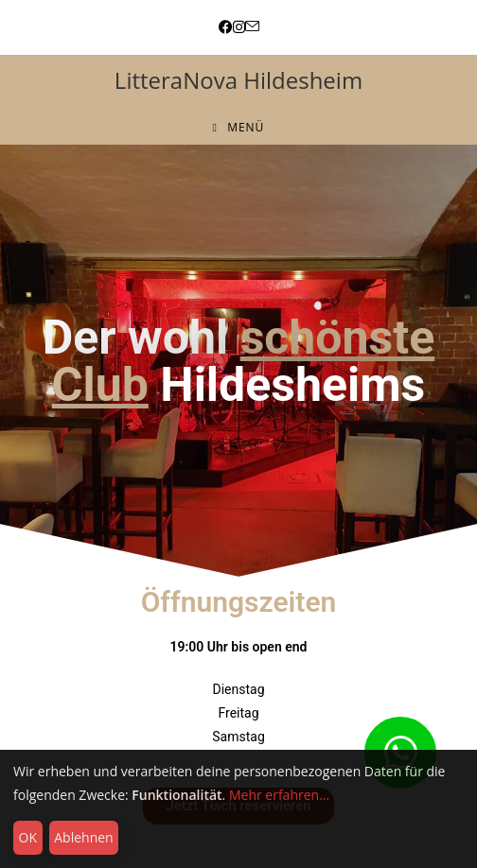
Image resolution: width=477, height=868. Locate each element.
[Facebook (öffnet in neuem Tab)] (226, 27)
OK (28, 837)
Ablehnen (83, 837)
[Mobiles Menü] (239, 127)
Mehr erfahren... (279, 795)
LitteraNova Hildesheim (238, 80)
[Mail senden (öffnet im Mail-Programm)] (252, 27)
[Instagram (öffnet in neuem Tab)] (239, 27)
